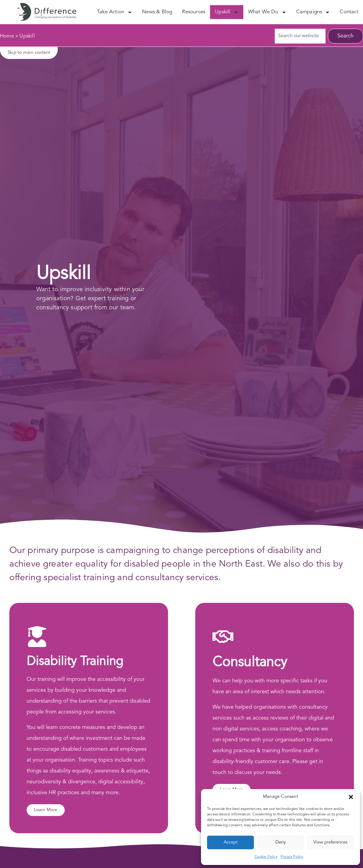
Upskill (227, 12)
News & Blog (157, 12)
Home (7, 36)
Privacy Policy (292, 857)
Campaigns (313, 12)
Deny (280, 842)
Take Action (115, 12)
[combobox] (300, 36)
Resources (194, 12)
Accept (231, 842)
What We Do (267, 12)
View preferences (330, 842)
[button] (351, 797)
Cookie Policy (266, 857)
